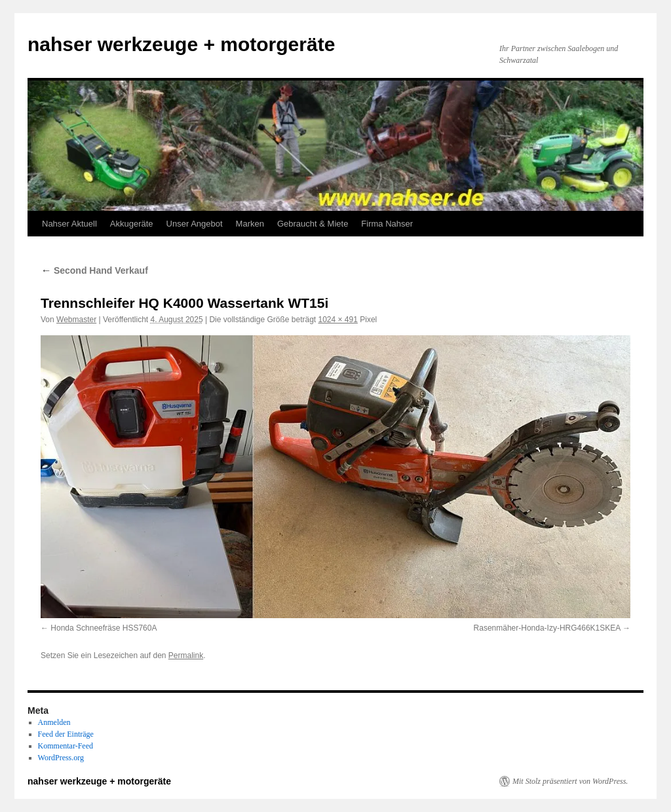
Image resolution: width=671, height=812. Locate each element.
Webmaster (76, 320)
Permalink (186, 655)
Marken (250, 224)
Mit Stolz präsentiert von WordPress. (570, 781)
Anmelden (54, 722)
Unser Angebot (195, 224)
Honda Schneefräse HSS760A (104, 628)
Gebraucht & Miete (313, 224)
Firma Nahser (387, 224)
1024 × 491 (337, 320)
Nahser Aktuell (69, 224)
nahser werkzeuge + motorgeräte (181, 44)
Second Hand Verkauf (94, 270)
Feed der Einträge (66, 734)
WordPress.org (61, 758)
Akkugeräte (132, 224)
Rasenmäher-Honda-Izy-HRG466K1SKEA (547, 628)
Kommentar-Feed (66, 746)
